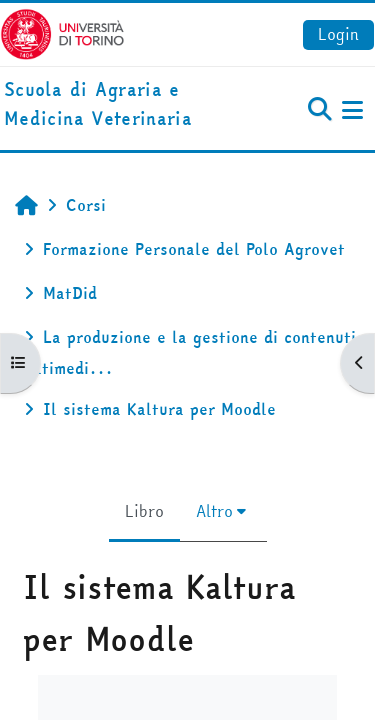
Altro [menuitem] (214, 511)
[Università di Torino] (62, 32)
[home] (125, 105)
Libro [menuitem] (144, 511)
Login (338, 34)
